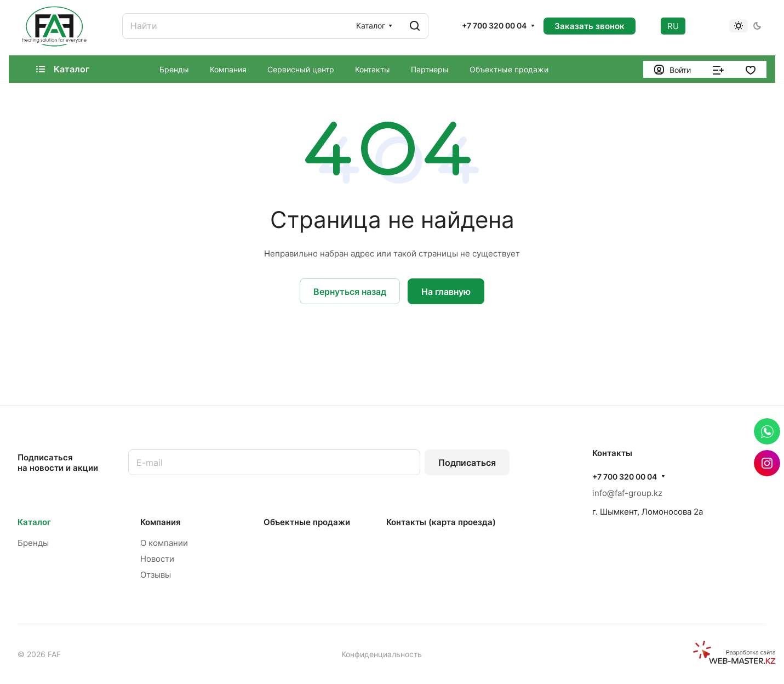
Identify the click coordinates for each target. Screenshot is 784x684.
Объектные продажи (307, 522)
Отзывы (156, 575)
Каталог (34, 522)
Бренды (33, 543)
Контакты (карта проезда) (441, 522)
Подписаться (467, 463)
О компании (164, 543)
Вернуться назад (350, 292)
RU (673, 26)
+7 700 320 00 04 (494, 25)
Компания (161, 522)
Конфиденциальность (382, 654)
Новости (157, 559)
